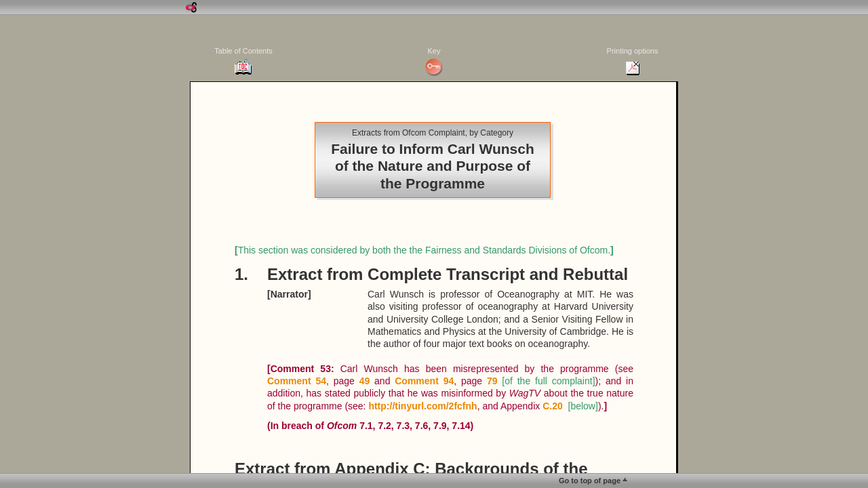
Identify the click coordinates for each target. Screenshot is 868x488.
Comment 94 (424, 381)
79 (492, 381)
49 (365, 381)
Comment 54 (297, 381)
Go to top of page (590, 481)
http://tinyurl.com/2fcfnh (422, 406)
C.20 (553, 406)
